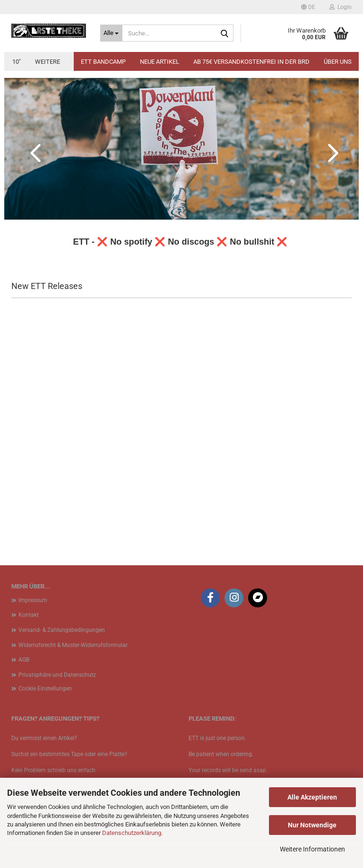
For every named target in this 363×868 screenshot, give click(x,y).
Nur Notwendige (312, 825)
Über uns (338, 62)
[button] (308, 7)
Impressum (33, 600)
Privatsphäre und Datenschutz (57, 675)
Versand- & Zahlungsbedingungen (62, 630)
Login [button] (341, 7)
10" (17, 62)
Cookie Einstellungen (45, 689)
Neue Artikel (160, 62)
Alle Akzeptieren (312, 797)
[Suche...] (112, 33)
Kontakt (29, 615)
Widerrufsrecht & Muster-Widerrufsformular (73, 645)
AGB (24, 660)
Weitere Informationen (312, 849)
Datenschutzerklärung (132, 833)
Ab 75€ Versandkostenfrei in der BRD (251, 62)
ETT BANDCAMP (103, 62)
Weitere (48, 62)
